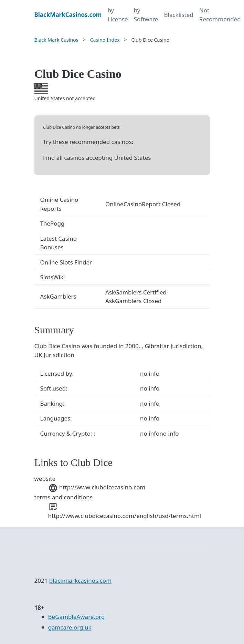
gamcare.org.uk (70, 627)
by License (118, 15)
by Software (146, 15)
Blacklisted (178, 15)
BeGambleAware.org (77, 617)
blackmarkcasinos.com (80, 580)
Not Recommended (220, 15)
